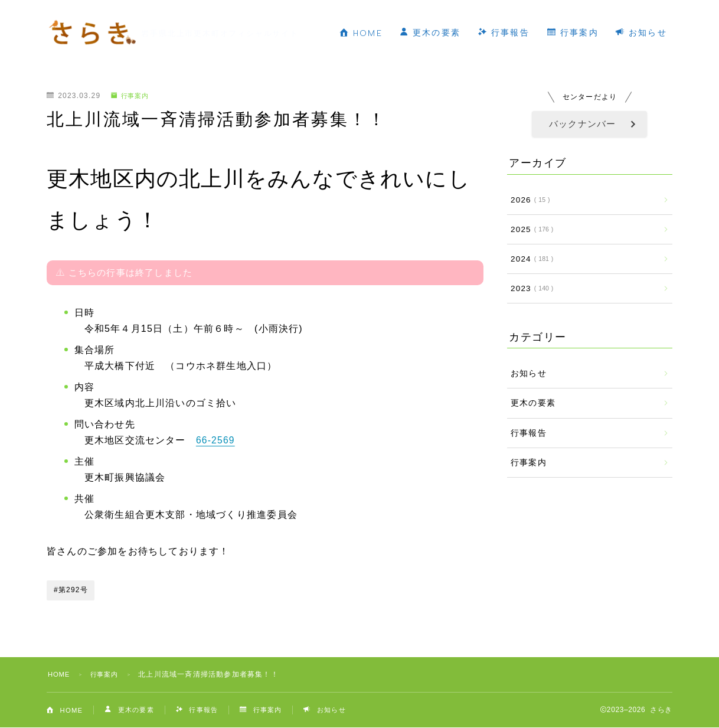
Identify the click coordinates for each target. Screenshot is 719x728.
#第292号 (71, 590)
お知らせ (389, 46)
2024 (530, 259)
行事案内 (589, 19)
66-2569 (216, 440)
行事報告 (520, 19)
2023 (530, 288)
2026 (528, 200)
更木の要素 (447, 19)
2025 (530, 229)
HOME (377, 20)
